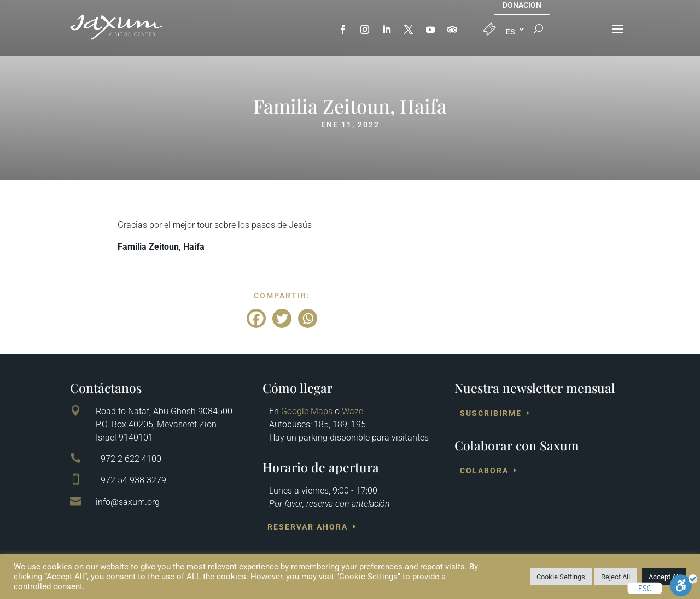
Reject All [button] (616, 577)
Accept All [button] (664, 577)
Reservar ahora (308, 527)
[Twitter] (282, 318)
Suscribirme (491, 413)
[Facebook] (256, 318)
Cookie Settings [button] (561, 577)
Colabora (484, 471)
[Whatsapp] (308, 318)
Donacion (522, 5)
